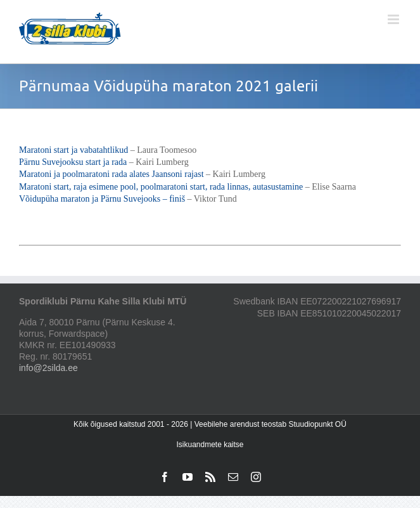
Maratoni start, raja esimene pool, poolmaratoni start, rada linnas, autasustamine (161, 187)
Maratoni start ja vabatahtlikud (73, 150)
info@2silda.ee (48, 368)
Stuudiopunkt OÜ (317, 424)
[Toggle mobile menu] (394, 19)
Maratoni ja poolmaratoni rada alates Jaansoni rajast (111, 174)
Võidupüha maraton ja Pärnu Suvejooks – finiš (102, 199)
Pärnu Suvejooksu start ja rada (73, 162)
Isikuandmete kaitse (210, 445)
